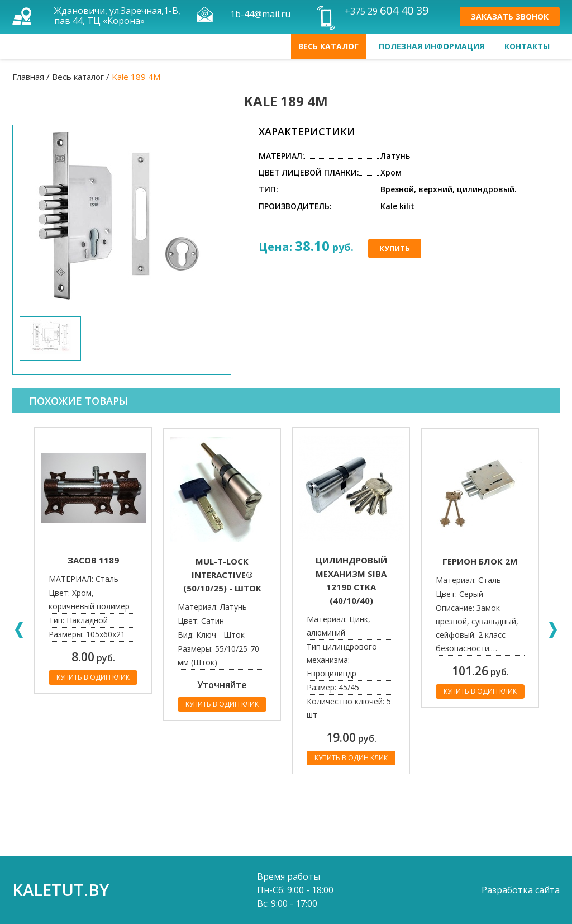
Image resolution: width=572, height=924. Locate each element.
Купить (395, 248)
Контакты (527, 46)
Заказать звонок (510, 16)
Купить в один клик (93, 677)
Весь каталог (328, 46)
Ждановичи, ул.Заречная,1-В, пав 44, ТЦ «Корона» (117, 16)
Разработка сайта (521, 890)
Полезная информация (432, 46)
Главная (28, 77)
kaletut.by (61, 890)
